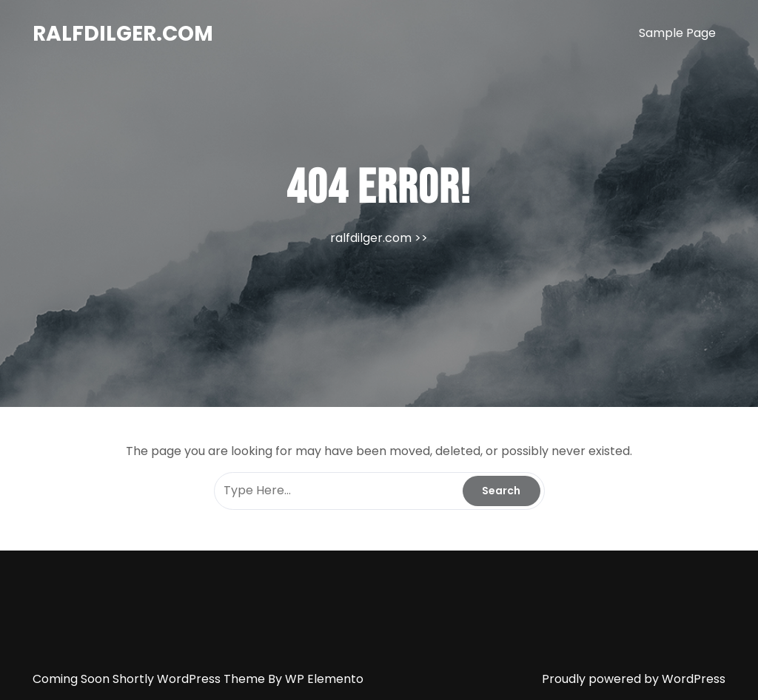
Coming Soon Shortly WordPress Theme (150, 679)
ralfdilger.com (123, 34)
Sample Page (677, 33)
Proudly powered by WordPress (634, 679)
